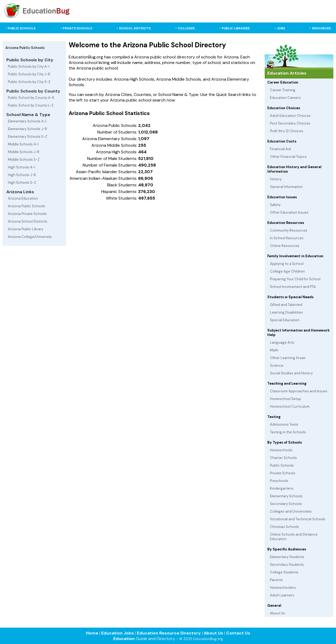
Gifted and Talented (286, 305)
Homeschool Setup (286, 399)
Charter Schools (283, 458)
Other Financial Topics (288, 157)
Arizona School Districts (28, 221)
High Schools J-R (22, 175)
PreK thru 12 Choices (287, 131)
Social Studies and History (291, 373)
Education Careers (285, 98)
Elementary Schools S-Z (28, 137)
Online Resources (285, 246)
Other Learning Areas (288, 358)
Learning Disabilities (286, 312)
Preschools (279, 481)
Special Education (285, 320)
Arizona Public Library (26, 229)
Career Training (283, 90)
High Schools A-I (22, 167)
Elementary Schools (286, 496)
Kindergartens (282, 488)
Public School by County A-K (31, 98)
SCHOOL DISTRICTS (135, 28)
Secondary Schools (286, 504)
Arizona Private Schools (27, 214)
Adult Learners (282, 595)
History (276, 179)
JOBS (281, 28)
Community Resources (289, 230)
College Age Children (287, 271)
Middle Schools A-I (23, 144)
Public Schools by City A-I (29, 66)
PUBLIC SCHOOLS (22, 28)
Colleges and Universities (291, 511)
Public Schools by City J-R (29, 74)
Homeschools (281, 450)
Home (92, 633)
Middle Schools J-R (24, 152)
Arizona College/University (30, 237)
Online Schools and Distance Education (294, 537)
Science (277, 365)
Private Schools (283, 473)
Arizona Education (23, 198)
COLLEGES (186, 28)
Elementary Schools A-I (27, 121)
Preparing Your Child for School (295, 279)
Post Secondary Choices (290, 123)
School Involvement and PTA (293, 287)
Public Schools (282, 465)
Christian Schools (284, 527)
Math (274, 350)
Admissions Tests (284, 424)
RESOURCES (321, 28)
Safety (275, 205)
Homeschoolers (283, 588)
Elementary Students (287, 557)
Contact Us (238, 633)
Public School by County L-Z (31, 105)
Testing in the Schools (288, 432)
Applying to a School (287, 264)
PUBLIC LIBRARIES (236, 28)
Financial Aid (280, 149)
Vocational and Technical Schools (298, 519)
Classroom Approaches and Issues (299, 391)
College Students (284, 572)
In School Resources (287, 238)
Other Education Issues (289, 212)
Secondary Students (287, 565)
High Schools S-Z (22, 183)
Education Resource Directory (169, 633)
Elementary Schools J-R (27, 129)
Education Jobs (118, 633)
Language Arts (282, 342)
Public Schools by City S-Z (29, 82)
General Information (286, 187)
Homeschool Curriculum (290, 406)
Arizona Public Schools (27, 206)
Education (124, 639)
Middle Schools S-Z (24, 160)
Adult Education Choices (290, 116)
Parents (276, 580)
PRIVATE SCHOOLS (77, 28)
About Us (277, 613)
